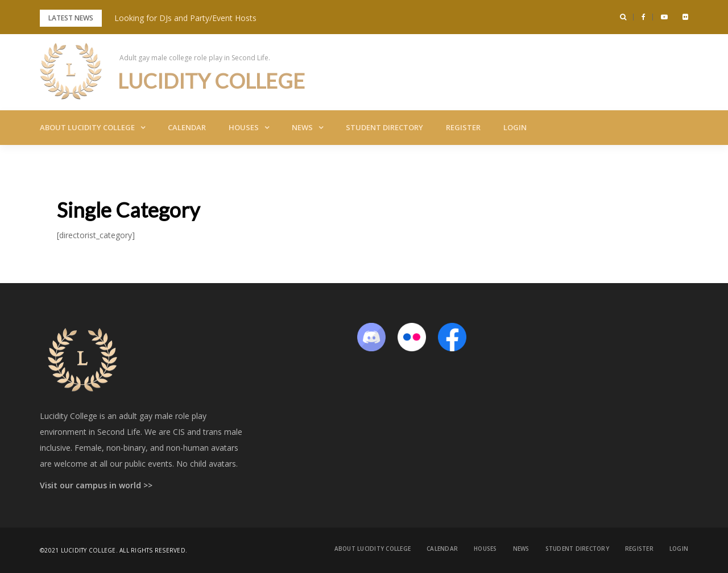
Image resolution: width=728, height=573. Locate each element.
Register (463, 127)
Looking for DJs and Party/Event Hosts (185, 18)
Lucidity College (211, 81)
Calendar (187, 127)
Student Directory (384, 127)
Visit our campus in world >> (96, 485)
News (302, 127)
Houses (244, 127)
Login (515, 127)
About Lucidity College (87, 127)
